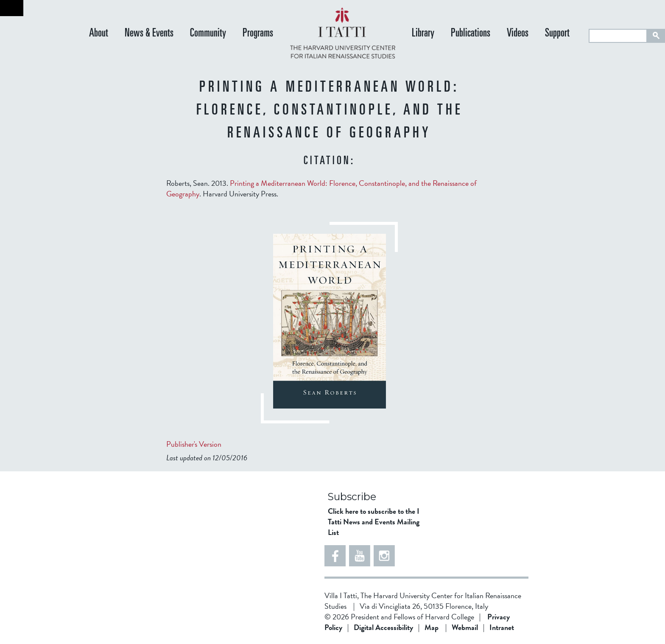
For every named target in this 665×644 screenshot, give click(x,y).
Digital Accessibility (383, 627)
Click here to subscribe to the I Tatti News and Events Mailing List (374, 522)
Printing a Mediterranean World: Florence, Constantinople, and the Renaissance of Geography (321, 188)
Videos (518, 34)
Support (557, 34)
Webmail (465, 627)
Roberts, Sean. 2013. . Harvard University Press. (321, 188)
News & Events (149, 34)
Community (208, 34)
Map (432, 627)
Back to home (12, 8)
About (99, 34)
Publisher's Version (194, 444)
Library (423, 34)
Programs (258, 34)
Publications (471, 34)
